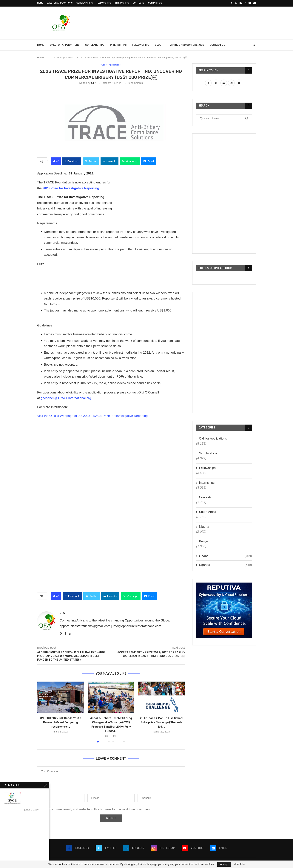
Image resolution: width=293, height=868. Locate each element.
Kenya (203, 541)
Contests (139, 3)
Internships (122, 3)
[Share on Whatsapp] (130, 161)
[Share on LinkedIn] (110, 161)
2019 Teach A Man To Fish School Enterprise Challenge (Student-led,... (162, 722)
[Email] (255, 3)
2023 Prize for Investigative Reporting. (71, 188)
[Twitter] (236, 3)
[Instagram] (245, 3)
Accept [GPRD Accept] (224, 864)
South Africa (208, 511)
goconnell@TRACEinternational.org (66, 398)
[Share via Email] (149, 161)
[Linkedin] (241, 3)
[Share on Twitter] (91, 161)
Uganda (225, 564)
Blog (158, 44)
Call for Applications (60, 3)
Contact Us (155, 3)
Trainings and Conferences (185, 44)
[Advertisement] (188, 22)
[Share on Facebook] (72, 161)
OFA (94, 83)
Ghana (225, 556)
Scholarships (85, 3)
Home (40, 3)
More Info (239, 864)
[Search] (254, 44)
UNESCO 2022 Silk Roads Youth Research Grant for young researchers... (61, 722)
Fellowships (104, 3)
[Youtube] (250, 3)
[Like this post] (57, 161)
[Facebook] (232, 3)
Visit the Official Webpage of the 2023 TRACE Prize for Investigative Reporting (92, 415)
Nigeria (204, 526)
